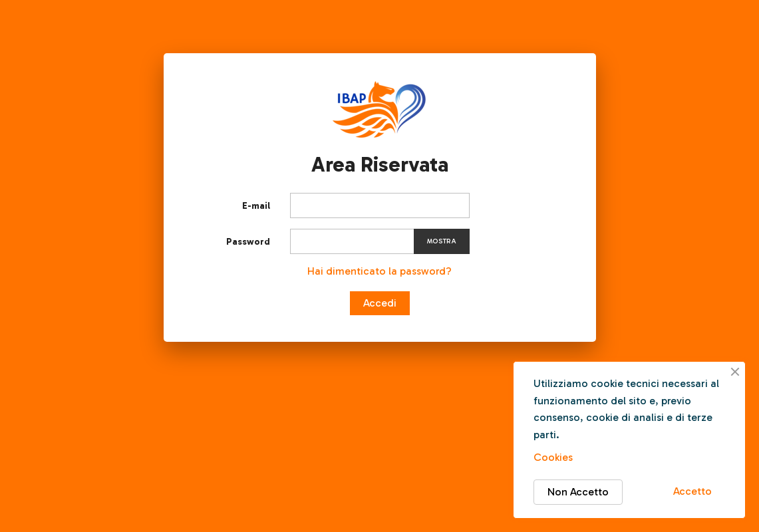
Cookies (553, 457)
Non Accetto (578, 492)
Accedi (380, 303)
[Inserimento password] (380, 241)
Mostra (442, 241)
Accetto (692, 491)
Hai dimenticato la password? (379, 271)
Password (248, 242)
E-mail (256, 206)
